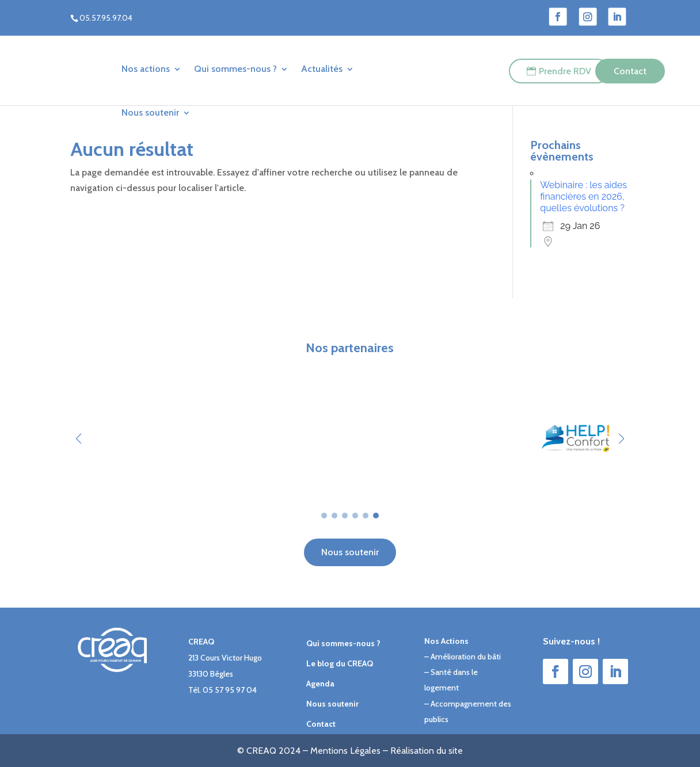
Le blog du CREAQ (340, 663)
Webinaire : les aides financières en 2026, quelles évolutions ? (583, 196)
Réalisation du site (427, 751)
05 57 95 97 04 (230, 690)
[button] (621, 438)
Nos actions (146, 69)
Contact (630, 71)
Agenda (320, 684)
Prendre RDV (565, 71)
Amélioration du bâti (466, 657)
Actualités (322, 69)
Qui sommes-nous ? (235, 69)
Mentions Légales (345, 751)
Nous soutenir (150, 112)
